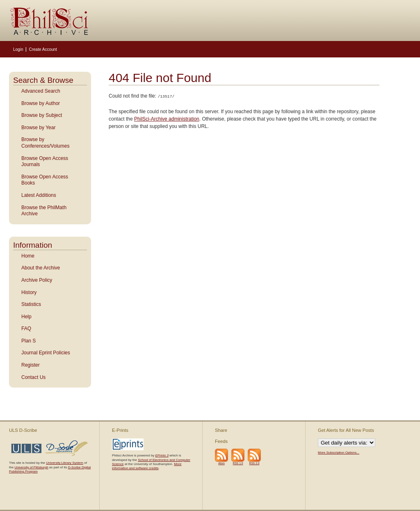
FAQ (26, 328)
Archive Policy (37, 280)
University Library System (65, 463)
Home (28, 256)
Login (18, 49)
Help (26, 317)
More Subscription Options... (339, 453)
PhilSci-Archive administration (167, 119)
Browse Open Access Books (45, 180)
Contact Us (33, 377)
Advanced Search (41, 91)
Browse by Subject (42, 115)
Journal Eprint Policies (46, 353)
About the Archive (41, 268)
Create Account (43, 49)
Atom (221, 463)
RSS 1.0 (238, 463)
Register (31, 365)
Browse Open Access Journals (45, 162)
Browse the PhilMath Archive (44, 211)
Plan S (29, 341)
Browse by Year (38, 128)
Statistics (31, 304)
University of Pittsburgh (31, 467)
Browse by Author (41, 103)
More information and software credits (147, 466)
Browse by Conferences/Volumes (45, 143)
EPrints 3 (162, 455)
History (29, 292)
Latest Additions (39, 195)
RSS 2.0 (255, 463)
